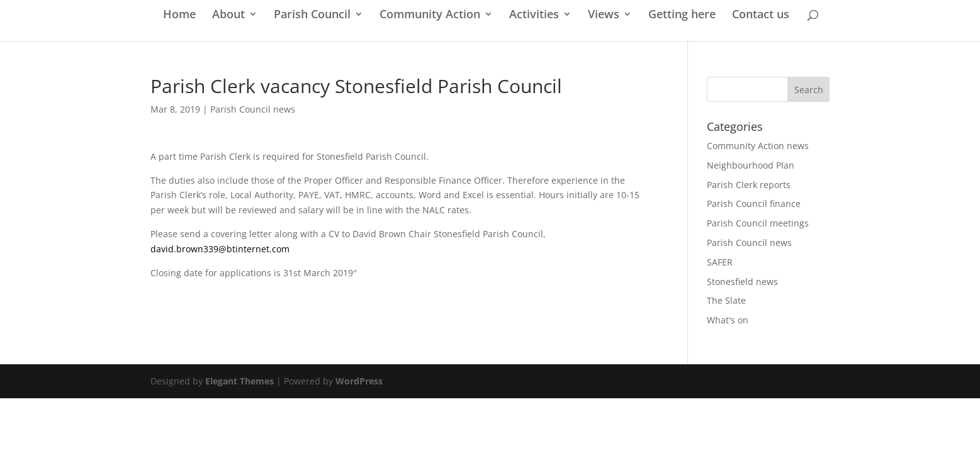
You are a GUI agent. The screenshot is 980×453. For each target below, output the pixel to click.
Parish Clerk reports (749, 185)
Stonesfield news (742, 282)
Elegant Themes (239, 381)
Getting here (682, 15)
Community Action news (758, 146)
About (228, 15)
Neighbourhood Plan (751, 165)
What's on (728, 320)
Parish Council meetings (758, 223)
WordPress (359, 381)
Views (604, 15)
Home (179, 15)
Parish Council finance (754, 204)
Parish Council (312, 15)
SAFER (720, 262)
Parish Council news (253, 109)
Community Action (430, 15)
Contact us (761, 15)
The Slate (726, 300)
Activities (534, 15)
